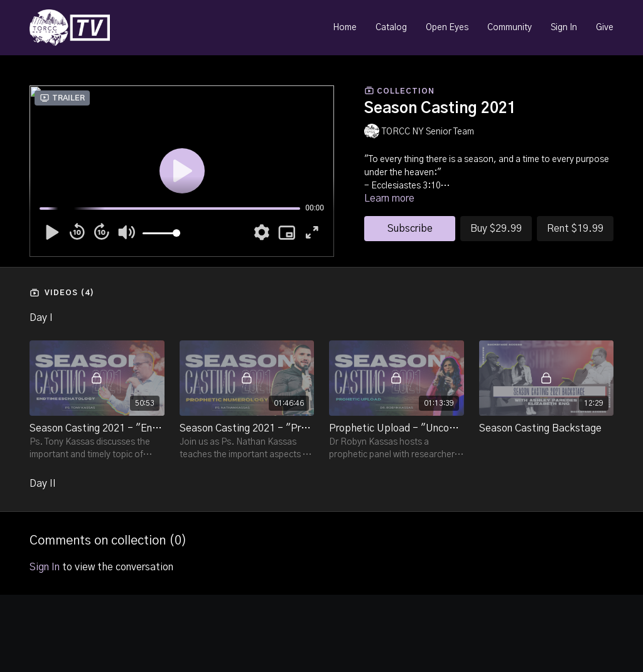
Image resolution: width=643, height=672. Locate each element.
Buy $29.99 (496, 229)
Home (345, 28)
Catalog (391, 28)
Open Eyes (447, 28)
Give (605, 28)
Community (510, 28)
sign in (45, 567)
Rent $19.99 (575, 229)
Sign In (564, 28)
